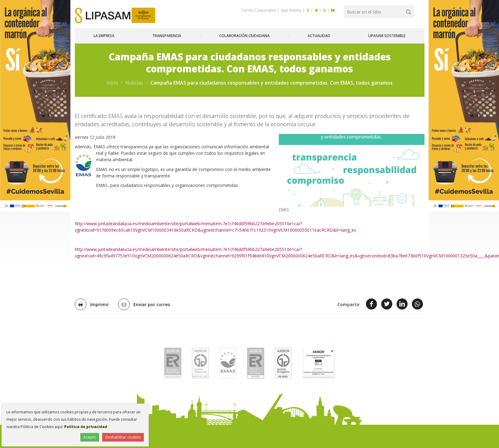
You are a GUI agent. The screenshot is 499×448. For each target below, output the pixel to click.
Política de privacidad (86, 427)
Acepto (90, 437)
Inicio (112, 83)
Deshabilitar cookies (123, 437)
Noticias (134, 83)
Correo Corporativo (259, 10)
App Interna (291, 10)
